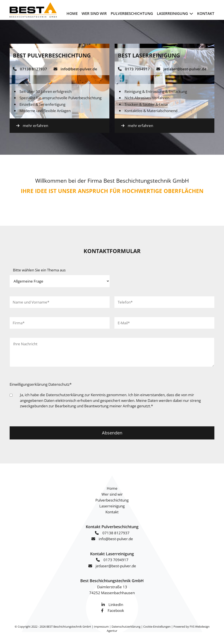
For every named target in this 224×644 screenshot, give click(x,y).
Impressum (101, 627)
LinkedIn (116, 605)
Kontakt (206, 13)
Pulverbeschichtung (132, 13)
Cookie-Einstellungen (157, 627)
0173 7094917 (137, 69)
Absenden (112, 433)
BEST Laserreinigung (149, 55)
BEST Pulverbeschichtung (52, 55)
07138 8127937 (33, 69)
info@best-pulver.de (79, 69)
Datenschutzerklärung (65, 395)
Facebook (116, 610)
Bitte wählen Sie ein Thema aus (39, 270)
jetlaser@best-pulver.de (185, 69)
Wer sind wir (94, 13)
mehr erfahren (35, 126)
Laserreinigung (172, 13)
